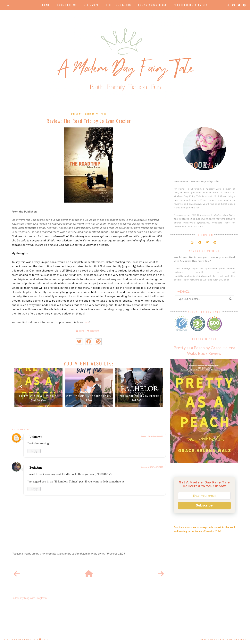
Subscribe (204, 505)
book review (95, 331)
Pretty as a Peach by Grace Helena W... (38, 398)
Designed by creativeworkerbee (223, 639)
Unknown (36, 437)
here (87, 322)
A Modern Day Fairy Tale (21, 639)
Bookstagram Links (153, 5)
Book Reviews (67, 5)
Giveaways (91, 5)
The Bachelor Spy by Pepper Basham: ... (139, 398)
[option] (38, 387)
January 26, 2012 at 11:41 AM (152, 436)
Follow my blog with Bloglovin (29, 598)
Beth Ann (36, 468)
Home (46, 5)
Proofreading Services (191, 5)
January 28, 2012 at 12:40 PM (152, 467)
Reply (34, 451)
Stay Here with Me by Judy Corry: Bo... (89, 398)
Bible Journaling (119, 5)
